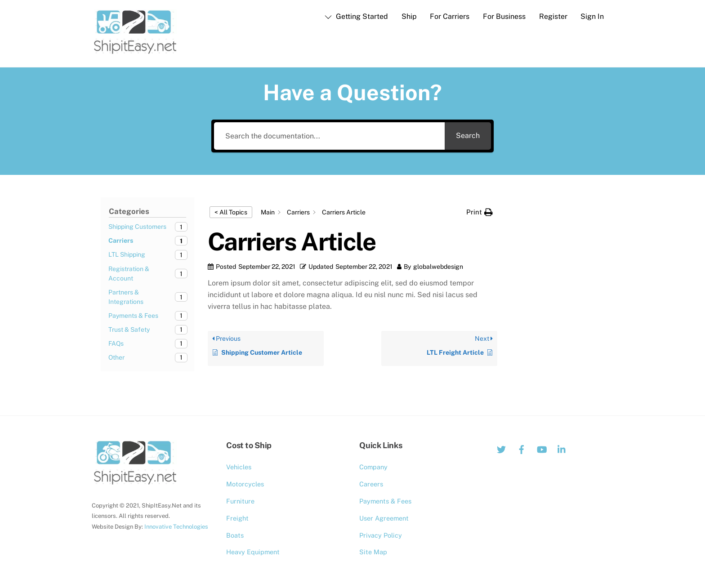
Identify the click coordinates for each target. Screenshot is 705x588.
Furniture (240, 501)
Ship (409, 16)
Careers (371, 484)
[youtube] (542, 448)
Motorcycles (245, 484)
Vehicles (239, 467)
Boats (235, 535)
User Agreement (384, 518)
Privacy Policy (381, 535)
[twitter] (501, 448)
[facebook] (522, 448)
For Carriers (450, 16)
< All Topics (231, 212)
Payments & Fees (385, 501)
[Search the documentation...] (329, 136)
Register (553, 16)
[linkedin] (562, 448)
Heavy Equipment (253, 552)
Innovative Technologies (176, 527)
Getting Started (356, 16)
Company (373, 467)
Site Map (373, 552)
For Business (504, 16)
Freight (237, 518)
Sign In (592, 16)
